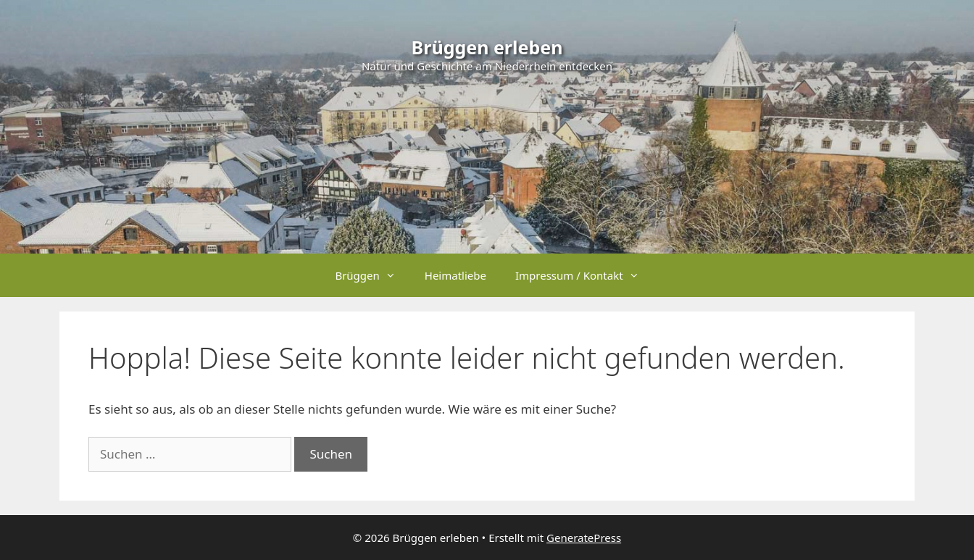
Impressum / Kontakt (584, 275)
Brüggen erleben (487, 47)
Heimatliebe (455, 275)
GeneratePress (584, 538)
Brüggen (372, 275)
